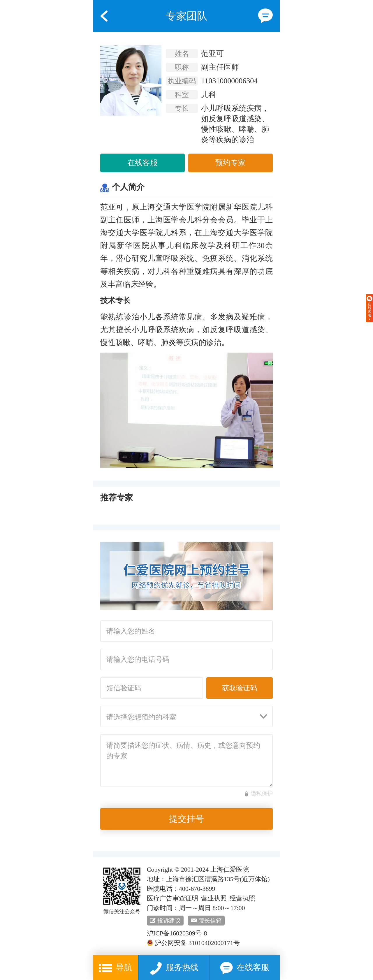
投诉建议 (169, 921)
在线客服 (142, 163)
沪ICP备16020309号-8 (177, 933)
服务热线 (174, 968)
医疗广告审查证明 (173, 898)
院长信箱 (210, 921)
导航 (116, 968)
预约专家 (231, 163)
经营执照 (242, 898)
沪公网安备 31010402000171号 (193, 943)
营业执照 (214, 898)
